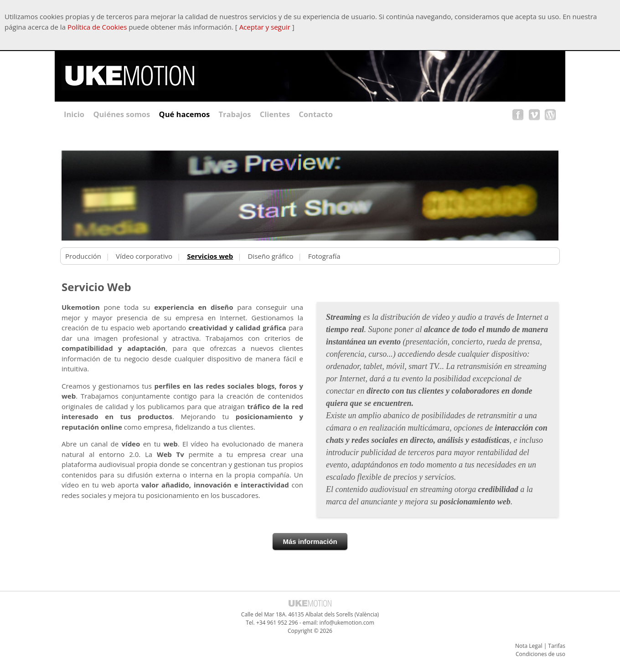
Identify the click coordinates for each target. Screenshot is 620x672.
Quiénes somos (121, 114)
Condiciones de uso (540, 654)
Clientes (275, 114)
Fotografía (324, 256)
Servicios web (210, 256)
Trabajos (235, 114)
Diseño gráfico (270, 256)
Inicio (74, 114)
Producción (83, 256)
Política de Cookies (97, 27)
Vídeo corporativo (144, 256)
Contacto (316, 114)
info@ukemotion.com (347, 623)
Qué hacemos (185, 114)
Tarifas (557, 646)
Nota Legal (529, 646)
